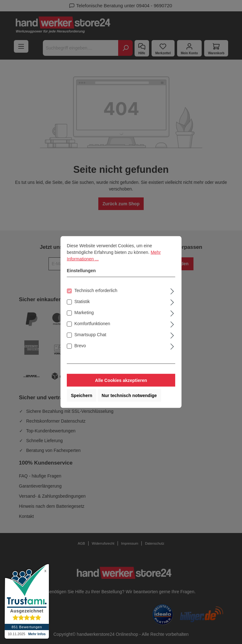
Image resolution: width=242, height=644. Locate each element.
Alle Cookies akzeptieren (121, 380)
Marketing (84, 313)
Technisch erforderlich (96, 290)
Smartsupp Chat (90, 335)
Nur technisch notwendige (129, 395)
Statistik (82, 302)
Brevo (80, 346)
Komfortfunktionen (92, 324)
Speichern (82, 395)
